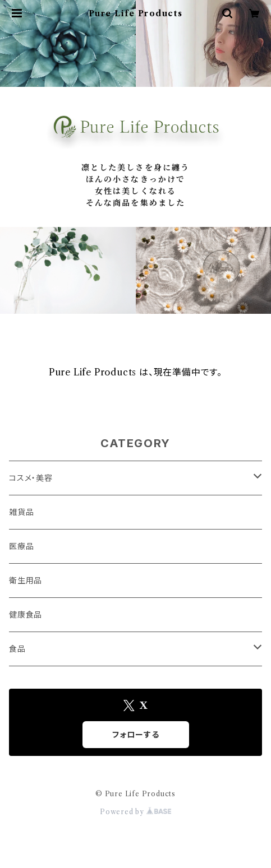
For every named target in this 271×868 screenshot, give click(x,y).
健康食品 (26, 615)
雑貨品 (21, 512)
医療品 (21, 546)
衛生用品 (26, 581)
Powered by (135, 812)
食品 (17, 649)
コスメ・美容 (31, 478)
